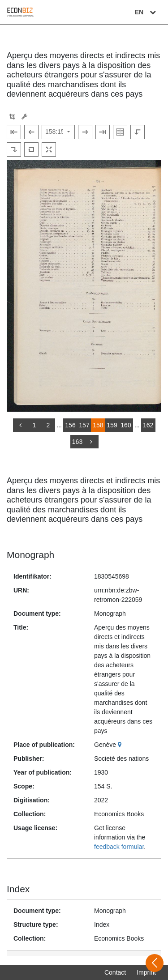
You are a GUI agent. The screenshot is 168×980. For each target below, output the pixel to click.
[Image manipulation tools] (24, 117)
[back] (20, 425)
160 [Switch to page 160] (126, 425)
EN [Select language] (146, 12)
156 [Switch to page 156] (70, 425)
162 (148, 425)
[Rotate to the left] (138, 132)
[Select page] (58, 132)
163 (77, 442)
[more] (91, 442)
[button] (12, 117)
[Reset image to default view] (31, 149)
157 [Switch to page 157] (84, 425)
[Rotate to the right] (14, 149)
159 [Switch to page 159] (112, 425)
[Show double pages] (120, 132)
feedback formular (119, 847)
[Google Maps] (121, 745)
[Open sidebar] (155, 963)
